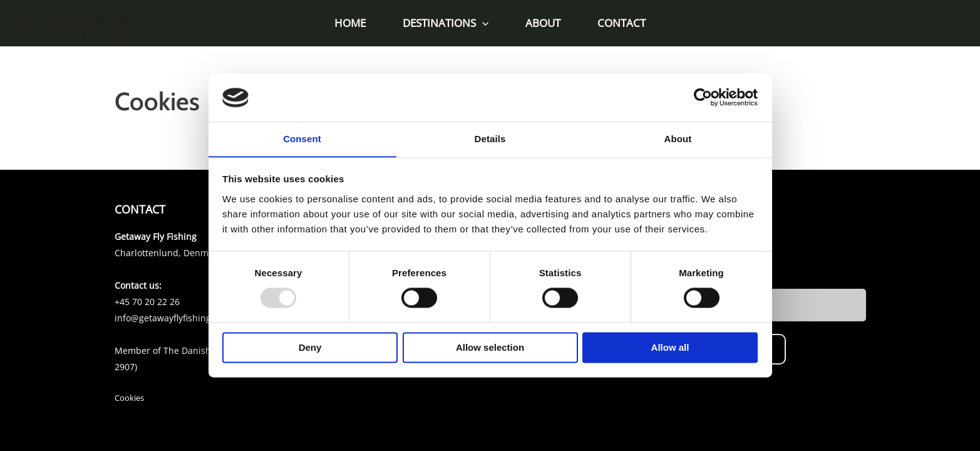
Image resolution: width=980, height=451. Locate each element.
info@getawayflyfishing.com (173, 318)
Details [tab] (490, 139)
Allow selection (490, 348)
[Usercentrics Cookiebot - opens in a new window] (703, 97)
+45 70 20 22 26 (147, 302)
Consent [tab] (302, 139)
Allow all (670, 348)
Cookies (129, 398)
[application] (483, 23)
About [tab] (678, 139)
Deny (310, 348)
